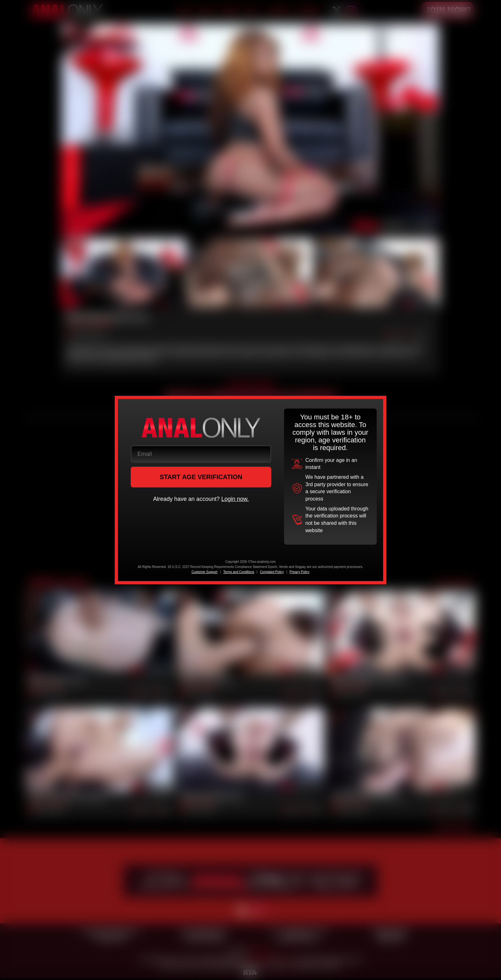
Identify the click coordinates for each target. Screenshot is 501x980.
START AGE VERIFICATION (201, 477)
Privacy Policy (299, 572)
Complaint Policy (272, 572)
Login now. (235, 499)
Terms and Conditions (239, 572)
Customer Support (204, 572)
